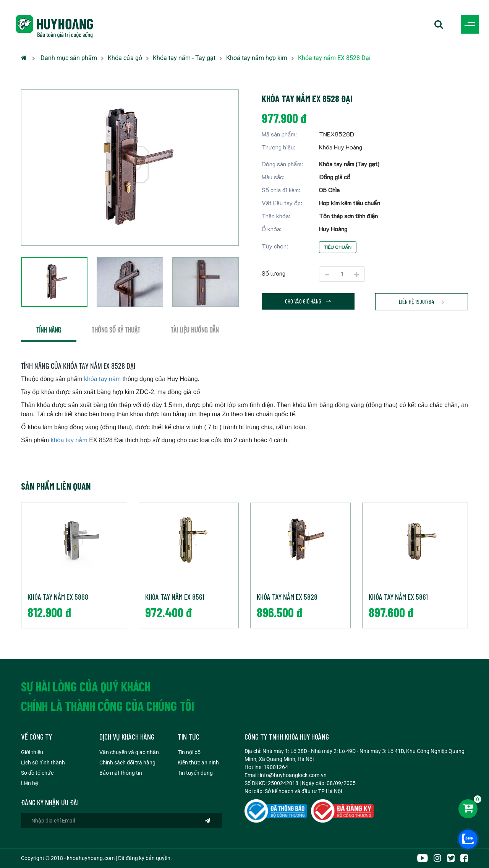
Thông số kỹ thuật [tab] (116, 330)
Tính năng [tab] (49, 330)
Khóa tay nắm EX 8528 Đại (334, 58)
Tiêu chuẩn (338, 247)
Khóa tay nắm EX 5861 (398, 597)
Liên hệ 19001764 (422, 302)
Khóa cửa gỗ (125, 58)
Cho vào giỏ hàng (308, 301)
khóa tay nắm (102, 379)
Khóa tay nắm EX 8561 (175, 597)
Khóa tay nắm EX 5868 (58, 597)
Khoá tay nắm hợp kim (257, 58)
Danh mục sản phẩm (69, 58)
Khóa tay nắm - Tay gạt (184, 58)
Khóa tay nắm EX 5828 (287, 597)
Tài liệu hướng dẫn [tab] (195, 330)
